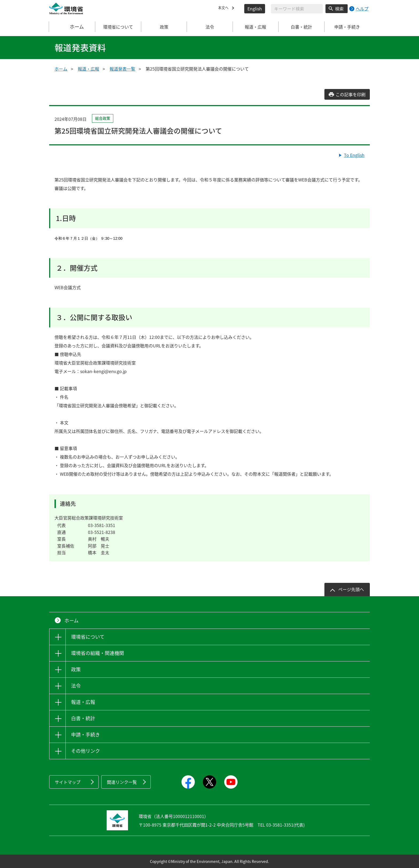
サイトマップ (68, 782)
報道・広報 (88, 69)
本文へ (224, 9)
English (255, 9)
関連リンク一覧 (122, 782)
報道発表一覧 (122, 69)
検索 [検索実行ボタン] (339, 9)
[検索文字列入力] (297, 9)
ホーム (72, 27)
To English (354, 155)
